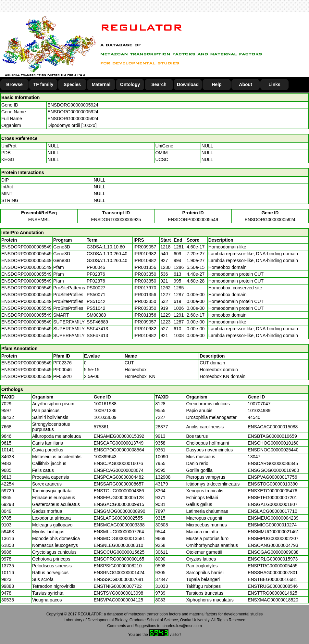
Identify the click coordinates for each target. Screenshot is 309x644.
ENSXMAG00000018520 (273, 600)
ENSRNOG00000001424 (119, 573)
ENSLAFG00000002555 (118, 518)
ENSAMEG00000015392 (119, 436)
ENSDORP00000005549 (193, 220)
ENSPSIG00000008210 (118, 566)
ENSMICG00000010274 (272, 525)
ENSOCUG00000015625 (119, 552)
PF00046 (62, 370)
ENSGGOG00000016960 (273, 470)
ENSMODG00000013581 (119, 538)
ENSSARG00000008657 (119, 484)
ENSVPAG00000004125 (118, 600)
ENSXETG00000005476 (272, 491)
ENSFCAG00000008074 (119, 470)
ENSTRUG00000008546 (273, 586)
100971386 (105, 410)
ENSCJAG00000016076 (118, 463)
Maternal (101, 84)
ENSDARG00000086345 (273, 463)
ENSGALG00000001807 (272, 504)
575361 (101, 427)
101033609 (105, 417)
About (245, 84)
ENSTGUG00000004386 (119, 491)
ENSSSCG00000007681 (119, 579)
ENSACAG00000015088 (273, 427)
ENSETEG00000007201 (272, 498)
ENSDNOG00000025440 (273, 450)
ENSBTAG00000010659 (272, 436)
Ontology (130, 84)
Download (188, 84)
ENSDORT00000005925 (116, 220)
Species (72, 84)
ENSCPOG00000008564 (119, 450)
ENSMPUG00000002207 (273, 538)
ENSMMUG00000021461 (273, 532)
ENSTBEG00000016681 (272, 579)
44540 (254, 417)
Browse (14, 84)
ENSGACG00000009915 (119, 504)
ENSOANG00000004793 (273, 545)
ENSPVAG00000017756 (272, 477)
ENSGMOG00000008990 (120, 511)
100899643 (105, 457)
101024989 (259, 410)
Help (216, 84)
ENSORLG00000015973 (273, 559)
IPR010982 (145, 254)
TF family (43, 84)
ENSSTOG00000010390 (273, 484)
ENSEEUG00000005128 (119, 498)
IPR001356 (145, 267)
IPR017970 (145, 288)
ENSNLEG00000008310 (119, 545)
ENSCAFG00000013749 (119, 443)
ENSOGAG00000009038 (273, 552)
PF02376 (62, 363)
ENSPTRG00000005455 (272, 566)
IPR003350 (145, 274)
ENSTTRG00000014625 (272, 593)
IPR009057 (145, 247)
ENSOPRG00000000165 (119, 559)
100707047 (259, 404)
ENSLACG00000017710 (272, 511)
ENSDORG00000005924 (73, 105)
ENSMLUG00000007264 (119, 532)
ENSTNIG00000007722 (118, 586)
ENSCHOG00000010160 (273, 443)
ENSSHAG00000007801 (273, 573)
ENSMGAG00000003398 (119, 525)
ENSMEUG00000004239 (273, 518)
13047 (254, 457)
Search (159, 84)
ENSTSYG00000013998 (119, 593)
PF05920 (62, 376)
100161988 (105, 404)
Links (274, 84)
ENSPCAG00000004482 (119, 477)
